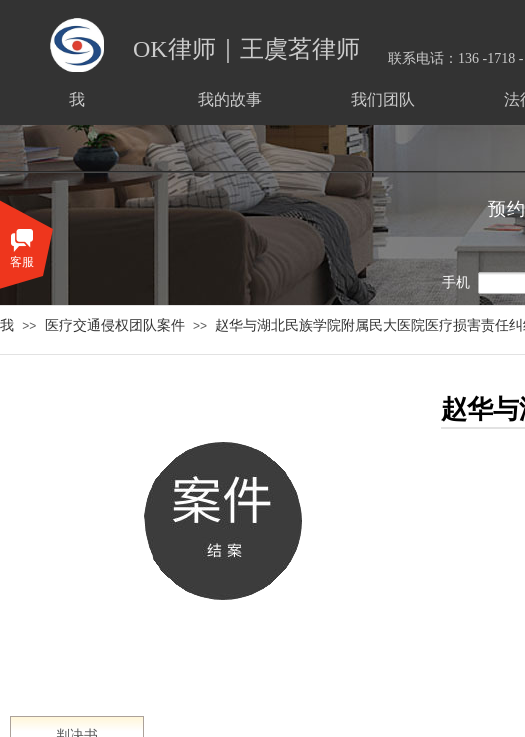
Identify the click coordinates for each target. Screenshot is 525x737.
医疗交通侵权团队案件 (115, 325)
